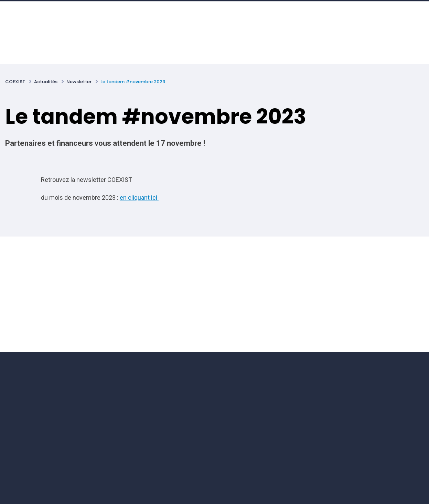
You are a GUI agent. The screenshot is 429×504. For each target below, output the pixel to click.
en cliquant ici (139, 198)
